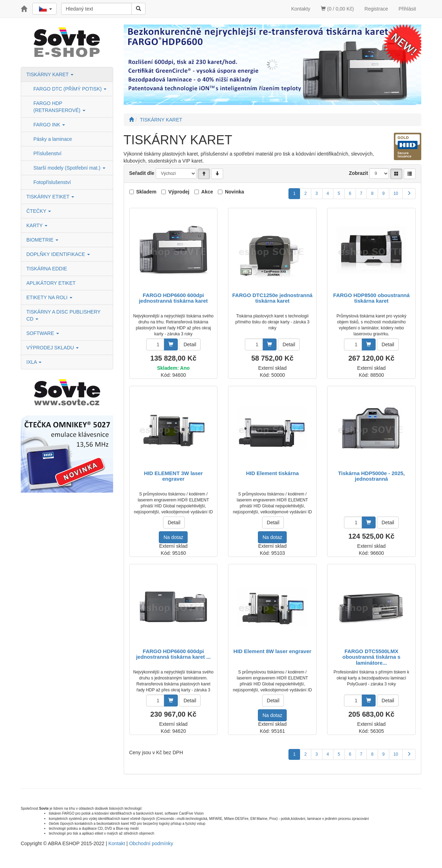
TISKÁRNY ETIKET (50, 197)
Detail (190, 344)
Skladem (147, 192)
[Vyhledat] (138, 9)
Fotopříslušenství (52, 182)
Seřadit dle (142, 173)
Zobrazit (358, 173)
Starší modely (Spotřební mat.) (69, 168)
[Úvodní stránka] (131, 120)
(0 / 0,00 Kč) (337, 9)
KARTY (37, 225)
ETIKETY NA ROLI (49, 297)
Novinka (234, 192)
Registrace (376, 9)
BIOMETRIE (42, 240)
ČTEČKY (39, 211)
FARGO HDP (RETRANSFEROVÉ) (59, 107)
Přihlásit (407, 9)
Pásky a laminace (53, 139)
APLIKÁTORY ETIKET (51, 283)
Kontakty (301, 9)
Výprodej (179, 192)
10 (396, 193)
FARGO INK (49, 125)
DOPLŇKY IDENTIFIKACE (58, 254)
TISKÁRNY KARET (50, 74)
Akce (207, 192)
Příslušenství (47, 153)
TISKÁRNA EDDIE (47, 269)
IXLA (34, 362)
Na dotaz (173, 537)
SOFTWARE (43, 333)
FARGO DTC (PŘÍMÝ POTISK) (70, 89)
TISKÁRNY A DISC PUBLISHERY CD (63, 315)
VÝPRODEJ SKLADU (53, 348)
